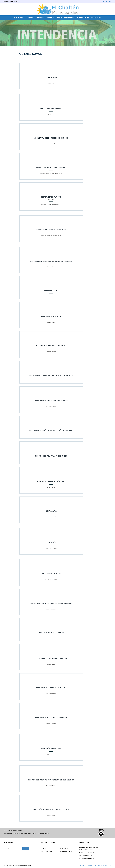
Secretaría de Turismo (51, 197)
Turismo (44, 849)
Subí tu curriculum (47, 852)
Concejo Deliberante (64, 849)
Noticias (51, 18)
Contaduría (51, 511)
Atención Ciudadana (66, 18)
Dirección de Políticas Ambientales (51, 456)
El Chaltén (18, 18)
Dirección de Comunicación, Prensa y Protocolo (51, 375)
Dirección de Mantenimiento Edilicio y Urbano (51, 603)
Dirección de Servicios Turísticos (51, 688)
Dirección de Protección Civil (51, 482)
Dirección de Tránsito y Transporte (51, 401)
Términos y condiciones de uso (87, 866)
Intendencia (51, 77)
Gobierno (29, 18)
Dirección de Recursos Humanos (51, 346)
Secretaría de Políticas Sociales (51, 230)
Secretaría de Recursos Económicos (51, 138)
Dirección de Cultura (51, 749)
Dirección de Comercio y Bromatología (51, 809)
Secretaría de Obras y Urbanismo (51, 168)
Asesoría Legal (51, 291)
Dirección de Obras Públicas (51, 633)
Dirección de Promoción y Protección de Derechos (51, 780)
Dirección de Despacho (51, 316)
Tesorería (51, 542)
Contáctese (96, 18)
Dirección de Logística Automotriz (51, 658)
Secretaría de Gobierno (51, 109)
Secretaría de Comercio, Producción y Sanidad (51, 261)
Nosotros (40, 18)
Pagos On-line (83, 18)
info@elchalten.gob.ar (88, 859)
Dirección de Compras (51, 574)
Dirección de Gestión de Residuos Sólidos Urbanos (51, 430)
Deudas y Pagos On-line (65, 852)
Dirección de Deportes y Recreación (51, 717)
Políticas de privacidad (104, 866)
